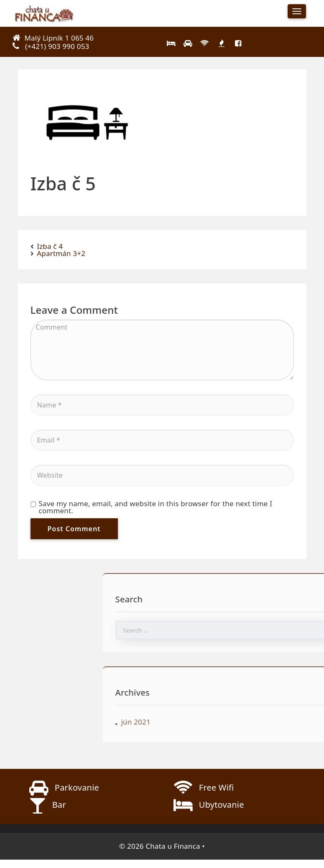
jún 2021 (191, 722)
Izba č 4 (50, 246)
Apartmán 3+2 (61, 253)
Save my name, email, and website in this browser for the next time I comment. (152, 507)
